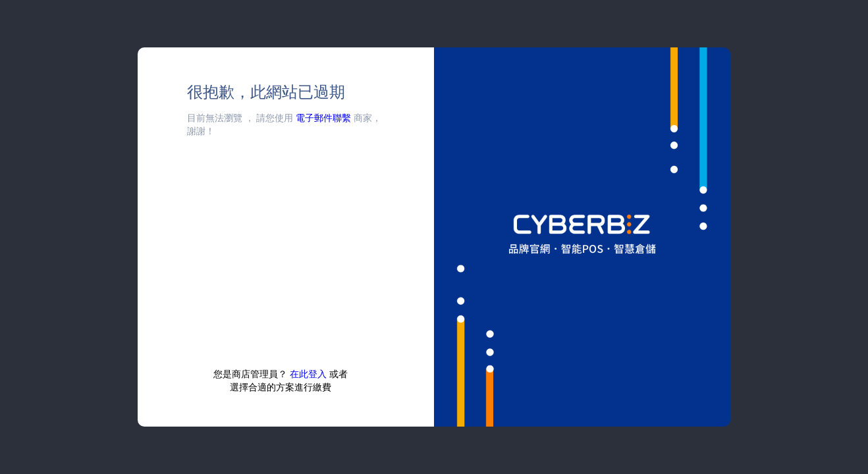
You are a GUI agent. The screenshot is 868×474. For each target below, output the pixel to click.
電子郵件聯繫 (323, 118)
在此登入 (308, 374)
